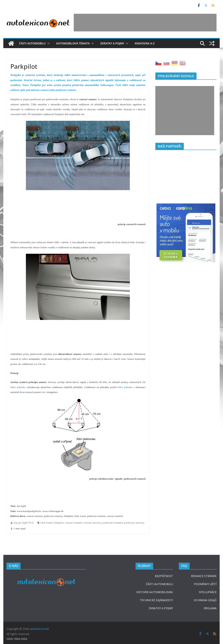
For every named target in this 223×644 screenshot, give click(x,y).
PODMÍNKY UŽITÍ (205, 584)
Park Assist (46, 523)
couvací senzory (92, 523)
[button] (48, 43)
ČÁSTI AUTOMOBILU (159, 584)
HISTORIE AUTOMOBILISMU (155, 592)
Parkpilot (59, 523)
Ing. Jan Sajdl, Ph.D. (24, 523)
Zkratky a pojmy (112, 43)
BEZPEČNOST (164, 576)
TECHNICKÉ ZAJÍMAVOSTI (156, 600)
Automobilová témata (73, 43)
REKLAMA (210, 608)
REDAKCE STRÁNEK (204, 576)
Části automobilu (32, 43)
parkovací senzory (134, 523)
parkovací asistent (113, 523)
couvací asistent (74, 523)
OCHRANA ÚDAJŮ (205, 600)
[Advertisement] (145, 23)
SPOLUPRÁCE (208, 592)
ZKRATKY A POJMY (161, 608)
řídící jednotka (18, 387)
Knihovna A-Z (145, 43)
